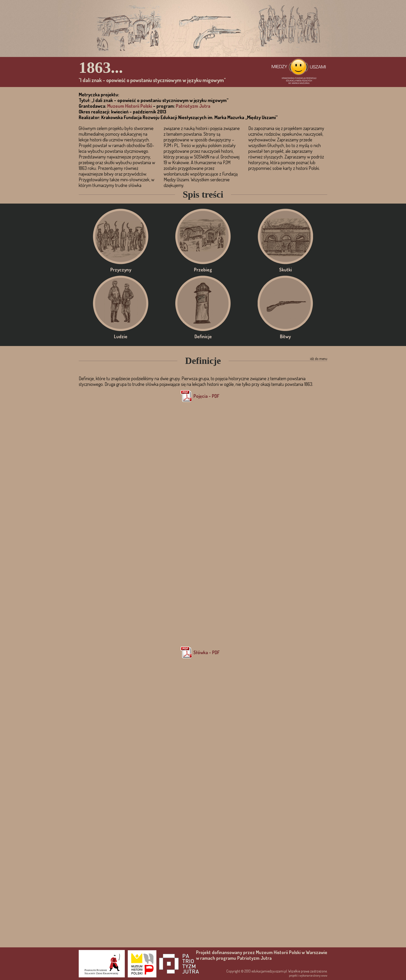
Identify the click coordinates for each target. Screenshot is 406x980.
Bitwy (285, 303)
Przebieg (203, 236)
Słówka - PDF (206, 652)
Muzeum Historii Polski (130, 106)
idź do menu (319, 359)
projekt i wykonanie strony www (308, 975)
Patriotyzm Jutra (193, 106)
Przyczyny (121, 236)
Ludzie (121, 303)
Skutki (285, 236)
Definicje (203, 303)
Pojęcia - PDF (206, 396)
